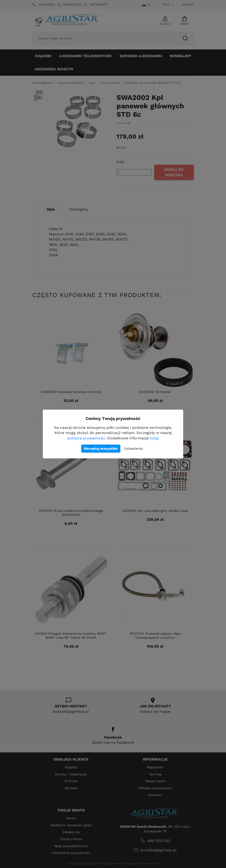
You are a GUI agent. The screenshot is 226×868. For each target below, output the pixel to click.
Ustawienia (133, 449)
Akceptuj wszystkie (101, 449)
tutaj (154, 438)
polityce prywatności (86, 438)
